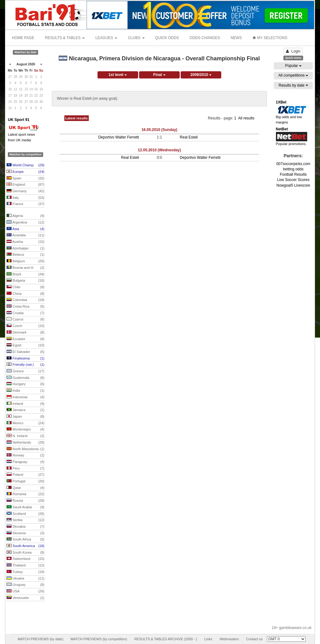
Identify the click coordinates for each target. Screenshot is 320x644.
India (25, 391)
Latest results (77, 118)
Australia (25, 235)
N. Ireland (25, 436)
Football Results (293, 174)
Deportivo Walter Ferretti (118, 137)
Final (159, 75)
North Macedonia (25, 449)
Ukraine (25, 579)
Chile (25, 287)
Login (293, 51)
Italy (25, 198)
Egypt (25, 345)
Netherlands (25, 443)
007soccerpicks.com (293, 164)
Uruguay (25, 585)
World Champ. (25, 165)
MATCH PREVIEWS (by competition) (99, 639)
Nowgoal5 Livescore (293, 185)
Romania (25, 494)
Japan (25, 417)
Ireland (25, 404)
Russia (25, 501)
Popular (293, 66)
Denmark (25, 333)
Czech (25, 326)
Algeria (25, 216)
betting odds (293, 169)
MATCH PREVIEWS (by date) (40, 639)
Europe (25, 172)
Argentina (25, 223)
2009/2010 (201, 75)
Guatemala (25, 378)
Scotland (25, 514)
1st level (118, 75)
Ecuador (25, 339)
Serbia (25, 520)
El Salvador (25, 352)
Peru (25, 469)
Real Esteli (189, 137)
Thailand (25, 566)
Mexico (25, 423)
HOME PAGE (23, 38)
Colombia (25, 300)
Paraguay (25, 462)
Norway (25, 455)
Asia (25, 229)
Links (208, 639)
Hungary (25, 384)
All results (246, 118)
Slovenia (25, 533)
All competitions (293, 75)
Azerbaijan (25, 249)
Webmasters (229, 639)
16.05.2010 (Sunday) (160, 130)
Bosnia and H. (25, 268)
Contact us (255, 639)
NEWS (236, 38)
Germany (25, 191)
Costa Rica (25, 307)
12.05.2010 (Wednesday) (159, 150)
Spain (25, 179)
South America (25, 546)
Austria (25, 242)
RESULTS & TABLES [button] (65, 38)
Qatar (25, 488)
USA (25, 591)
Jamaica (25, 410)
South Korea (25, 553)
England (25, 185)
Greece (25, 371)
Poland (25, 475)
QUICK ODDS (167, 38)
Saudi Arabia (25, 507)
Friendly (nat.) (25, 365)
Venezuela (25, 598)
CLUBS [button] (136, 38)
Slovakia (25, 527)
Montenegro (25, 430)
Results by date (293, 85)
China (25, 294)
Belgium (25, 261)
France (25, 204)
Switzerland (25, 559)
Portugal (25, 481)
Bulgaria (25, 281)
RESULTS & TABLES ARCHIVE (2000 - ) (166, 639)
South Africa (25, 540)
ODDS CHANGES (205, 38)
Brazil (25, 274)
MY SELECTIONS (270, 38)
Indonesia (25, 397)
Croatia (25, 313)
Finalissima (25, 359)
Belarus (25, 255)
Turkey (25, 572)
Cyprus (25, 319)
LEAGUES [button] (106, 38)
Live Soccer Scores (293, 180)
